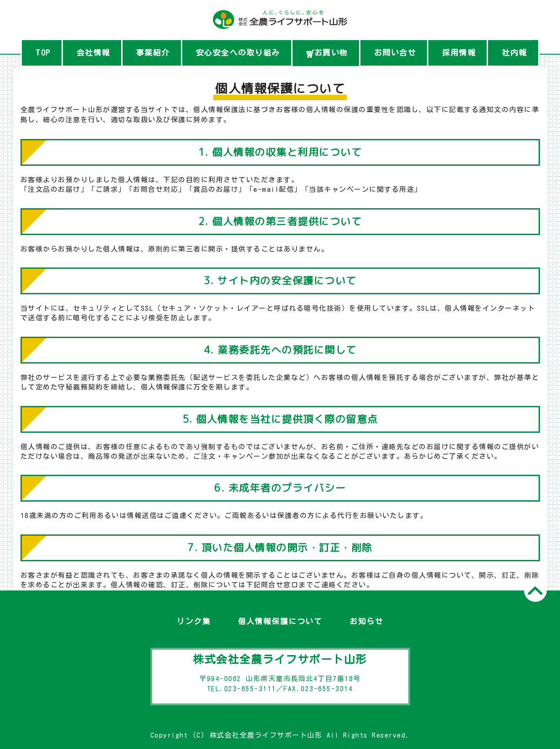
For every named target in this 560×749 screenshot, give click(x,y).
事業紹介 (153, 53)
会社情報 (93, 53)
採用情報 (459, 53)
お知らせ (366, 621)
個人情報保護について (280, 621)
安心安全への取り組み (238, 53)
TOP (43, 53)
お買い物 (327, 53)
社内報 (514, 53)
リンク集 (194, 621)
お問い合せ (395, 53)
